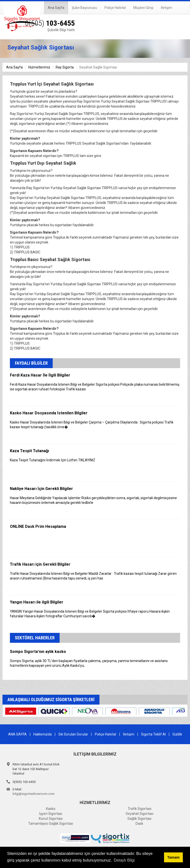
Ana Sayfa (56, 8)
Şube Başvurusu (84, 8)
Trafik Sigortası (140, 809)
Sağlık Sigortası (139, 819)
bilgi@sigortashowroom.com (34, 794)
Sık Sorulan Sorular (73, 734)
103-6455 (50, 23)
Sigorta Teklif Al (153, 734)
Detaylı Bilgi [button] (124, 860)
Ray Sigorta (65, 67)
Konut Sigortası (51, 819)
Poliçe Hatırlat (115, 8)
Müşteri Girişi (143, 8)
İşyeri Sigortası (51, 814)
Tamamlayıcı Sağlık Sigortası (51, 823)
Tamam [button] (173, 857)
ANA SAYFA (17, 734)
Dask (139, 823)
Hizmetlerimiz (39, 67)
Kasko (51, 809)
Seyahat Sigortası (140, 814)
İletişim (166, 8)
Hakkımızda (43, 734)
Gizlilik (177, 734)
